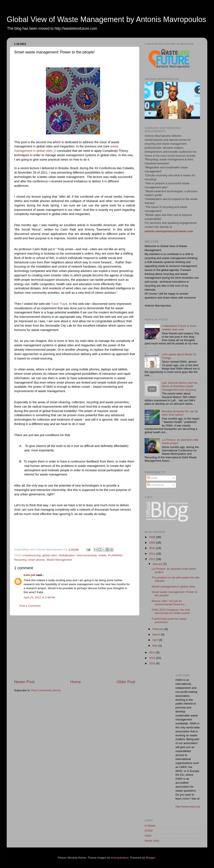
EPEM (149, 831)
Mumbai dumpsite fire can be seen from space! (180, 413)
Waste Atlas (152, 841)
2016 (153, 663)
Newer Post (24, 682)
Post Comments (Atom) (46, 690)
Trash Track (59, 304)
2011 (153, 554)
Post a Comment (30, 606)
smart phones (37, 560)
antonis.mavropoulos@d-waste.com (169, 231)
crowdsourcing (32, 555)
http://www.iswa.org (188, 807)
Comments (156, 485)
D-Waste (150, 826)
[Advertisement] (75, 647)
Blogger (151, 858)
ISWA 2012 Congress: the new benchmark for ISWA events (171, 611)
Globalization (67, 555)
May (155, 646)
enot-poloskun (120, 858)
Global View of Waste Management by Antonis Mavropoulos (106, 19)
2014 (153, 652)
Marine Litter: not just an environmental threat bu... (169, 603)
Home (75, 682)
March (157, 634)
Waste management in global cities (174, 587)
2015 (153, 658)
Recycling (20, 560)
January (158, 564)
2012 (153, 559)
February (158, 629)
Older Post (126, 682)
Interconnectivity (87, 555)
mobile (102, 555)
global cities (50, 555)
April (156, 640)
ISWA (148, 836)
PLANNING (115, 555)
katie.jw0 (29, 575)
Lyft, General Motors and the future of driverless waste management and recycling (180, 386)
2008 (153, 537)
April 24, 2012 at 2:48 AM (39, 597)
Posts (152, 478)
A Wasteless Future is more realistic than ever (179, 328)
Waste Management (59, 560)
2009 (153, 543)
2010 (153, 548)
